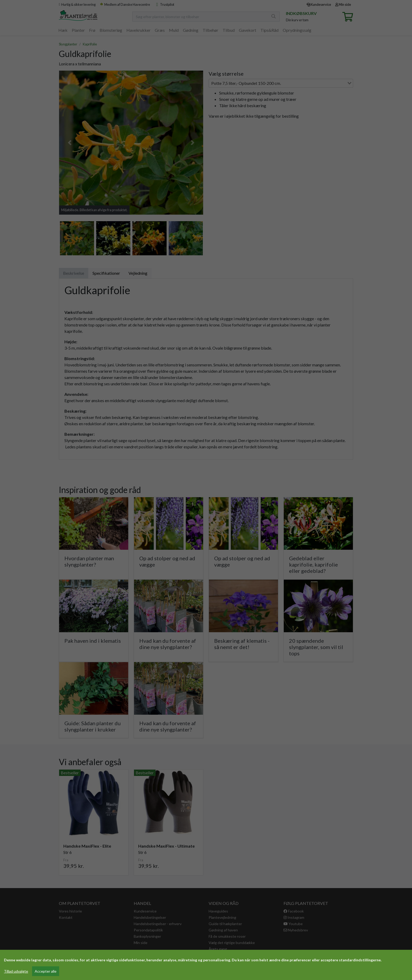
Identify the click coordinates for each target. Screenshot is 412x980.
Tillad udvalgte (16, 971)
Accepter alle (46, 971)
